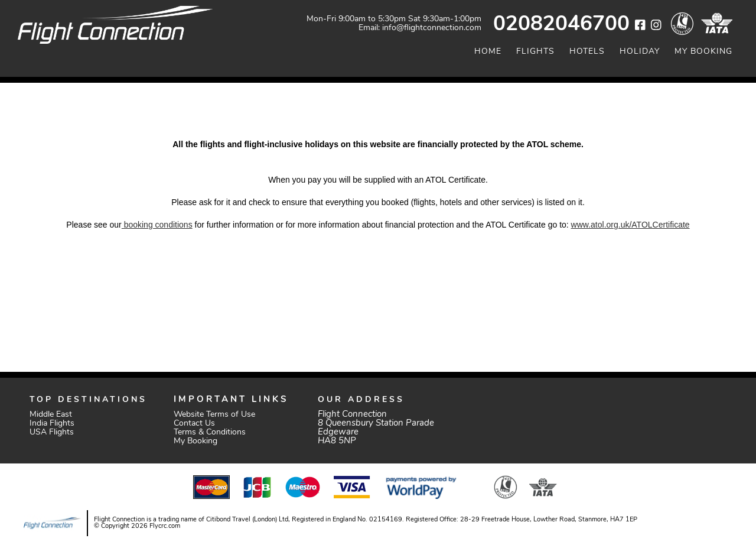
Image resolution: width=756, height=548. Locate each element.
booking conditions (157, 225)
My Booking (703, 52)
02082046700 (561, 25)
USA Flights (52, 432)
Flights (535, 52)
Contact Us (194, 424)
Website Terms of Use (214, 415)
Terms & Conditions (210, 432)
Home (488, 52)
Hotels (587, 52)
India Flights (52, 424)
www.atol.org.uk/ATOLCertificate (630, 225)
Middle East (51, 415)
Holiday (640, 52)
